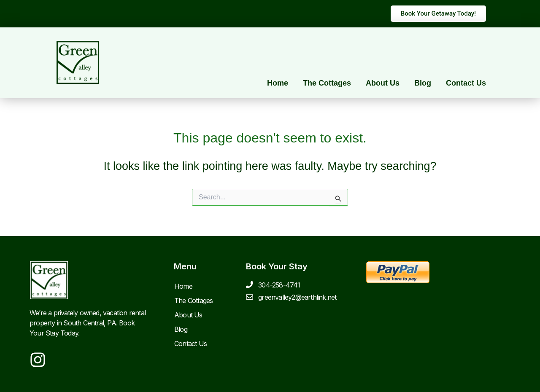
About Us (383, 83)
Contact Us (466, 83)
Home (278, 83)
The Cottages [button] (327, 83)
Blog (423, 83)
